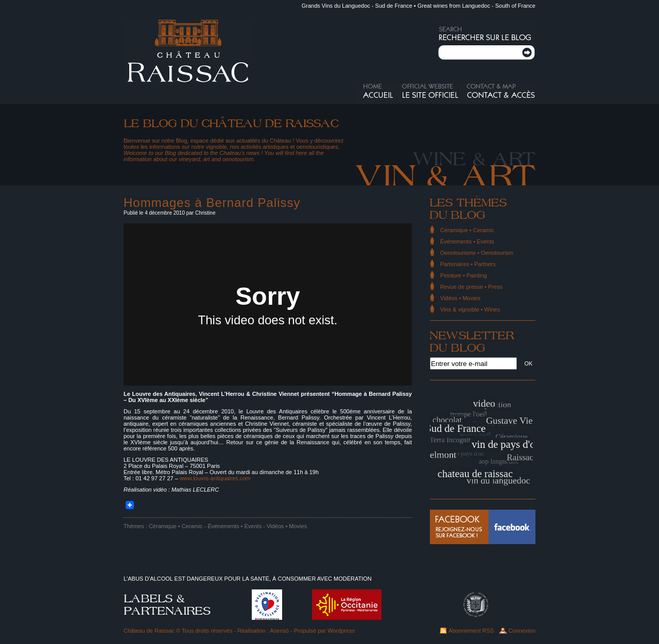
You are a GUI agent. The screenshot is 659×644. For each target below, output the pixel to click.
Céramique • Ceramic (176, 526)
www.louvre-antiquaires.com (215, 478)
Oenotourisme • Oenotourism (477, 253)
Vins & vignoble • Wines (470, 309)
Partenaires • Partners (468, 264)
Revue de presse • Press (471, 287)
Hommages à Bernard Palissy (212, 203)
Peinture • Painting (464, 275)
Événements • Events (235, 526)
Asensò (279, 631)
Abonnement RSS (471, 631)
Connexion (522, 631)
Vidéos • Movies (287, 526)
